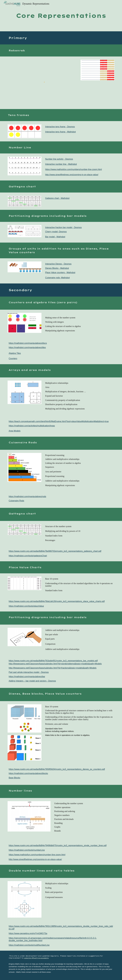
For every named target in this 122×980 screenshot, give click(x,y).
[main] (61, 16)
